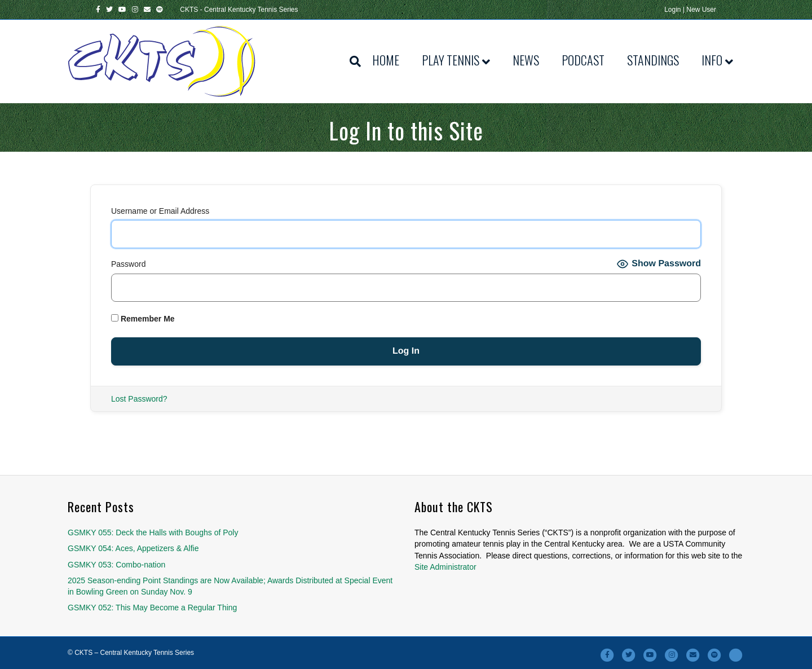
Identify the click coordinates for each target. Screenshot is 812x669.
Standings (653, 60)
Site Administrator (445, 567)
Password (128, 264)
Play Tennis (451, 60)
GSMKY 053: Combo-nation (116, 565)
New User (701, 10)
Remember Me (143, 319)
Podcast (583, 60)
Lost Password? (139, 399)
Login (672, 10)
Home (386, 60)
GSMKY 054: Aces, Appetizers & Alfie (133, 548)
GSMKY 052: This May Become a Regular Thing (152, 608)
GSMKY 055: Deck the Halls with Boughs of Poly (153, 532)
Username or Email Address (160, 211)
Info (712, 60)
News (526, 60)
